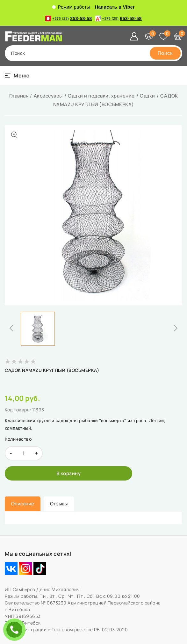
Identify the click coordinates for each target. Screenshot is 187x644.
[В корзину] (68, 473)
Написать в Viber (115, 7)
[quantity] (24, 453)
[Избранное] (163, 36)
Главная (19, 96)
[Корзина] (178, 36)
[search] (165, 53)
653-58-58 (119, 18)
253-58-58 (68, 18)
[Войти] (134, 36)
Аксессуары (48, 96)
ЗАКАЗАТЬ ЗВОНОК (16, 630)
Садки (147, 96)
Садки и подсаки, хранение (101, 96)
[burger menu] (17, 76)
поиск (18, 53)
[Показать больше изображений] (14, 135)
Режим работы (71, 7)
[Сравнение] (149, 36)
